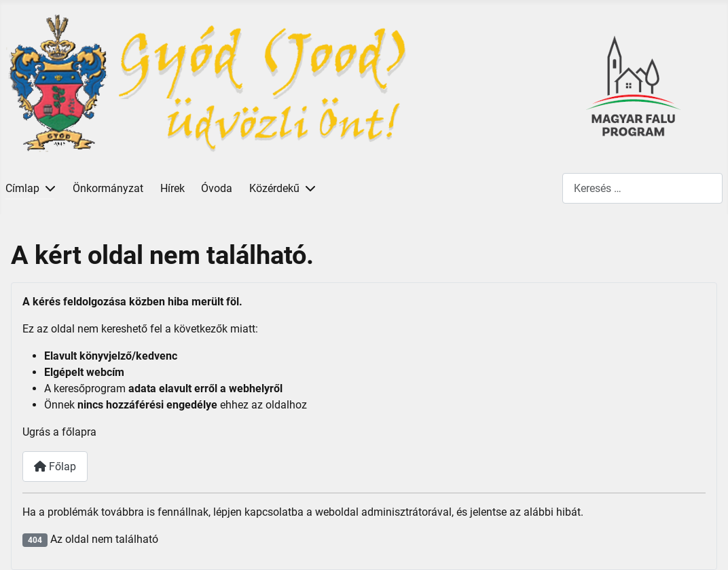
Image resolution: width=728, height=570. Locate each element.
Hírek (172, 188)
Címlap (22, 188)
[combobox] (642, 188)
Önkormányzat (108, 188)
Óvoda (217, 188)
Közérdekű (274, 188)
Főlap (55, 467)
